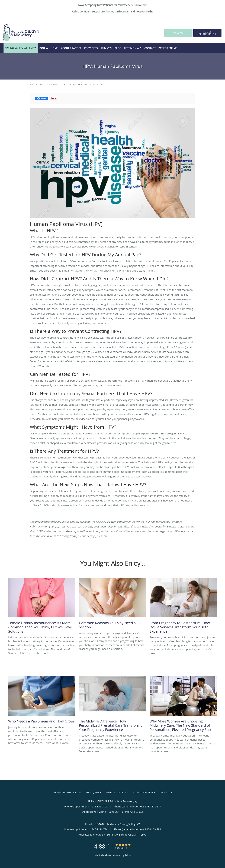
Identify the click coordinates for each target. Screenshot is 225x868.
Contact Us (166, 792)
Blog (66, 84)
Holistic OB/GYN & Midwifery (44, 84)
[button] (207, 33)
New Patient (104, 5)
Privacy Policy (94, 792)
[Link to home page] (15, 33)
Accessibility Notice (144, 792)
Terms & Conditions (117, 792)
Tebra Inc (76, 793)
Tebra (128, 855)
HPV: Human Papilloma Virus (88, 84)
